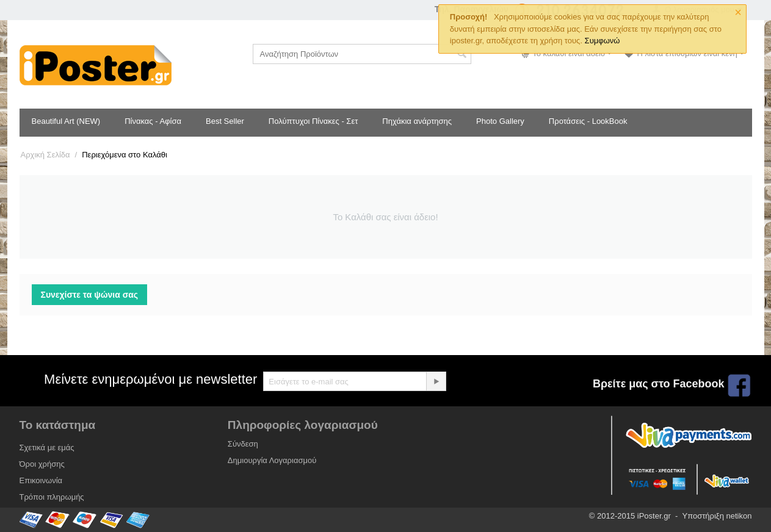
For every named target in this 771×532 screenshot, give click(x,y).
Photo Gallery (500, 121)
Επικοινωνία (41, 480)
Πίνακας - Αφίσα (153, 121)
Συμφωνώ (603, 41)
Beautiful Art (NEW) (66, 121)
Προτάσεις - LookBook (588, 121)
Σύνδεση (243, 444)
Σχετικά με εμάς (47, 448)
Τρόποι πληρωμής (52, 497)
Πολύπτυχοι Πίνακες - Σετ (313, 121)
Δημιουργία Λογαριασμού (272, 460)
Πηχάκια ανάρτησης (417, 121)
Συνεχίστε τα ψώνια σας (90, 295)
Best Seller (225, 121)
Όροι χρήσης (42, 464)
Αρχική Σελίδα (45, 155)
